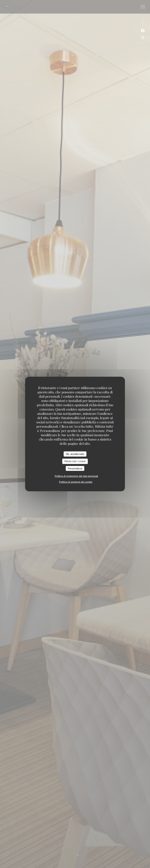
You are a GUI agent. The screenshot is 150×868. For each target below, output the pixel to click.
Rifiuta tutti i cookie (75, 461)
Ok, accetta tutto (75, 454)
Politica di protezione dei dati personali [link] (76, 476)
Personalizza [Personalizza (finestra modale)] (75, 468)
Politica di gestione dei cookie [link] (76, 482)
